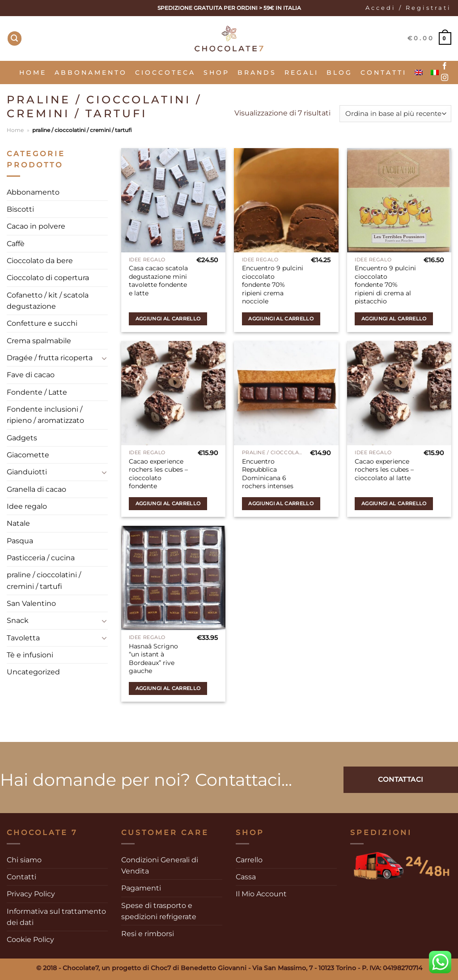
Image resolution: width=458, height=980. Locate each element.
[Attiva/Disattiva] (104, 358)
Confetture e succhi (42, 323)
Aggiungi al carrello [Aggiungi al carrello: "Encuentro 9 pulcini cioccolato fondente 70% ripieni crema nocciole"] (281, 319)
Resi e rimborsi (148, 934)
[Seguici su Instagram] (445, 78)
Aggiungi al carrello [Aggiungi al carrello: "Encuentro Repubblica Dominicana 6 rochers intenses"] (281, 503)
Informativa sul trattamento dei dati (56, 917)
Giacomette (28, 455)
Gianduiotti (27, 472)
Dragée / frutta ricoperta (50, 358)
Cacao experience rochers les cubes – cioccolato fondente (158, 474)
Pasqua (20, 541)
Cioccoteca (165, 72)
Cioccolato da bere (40, 261)
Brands (257, 72)
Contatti (384, 72)
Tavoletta (23, 638)
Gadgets (22, 438)
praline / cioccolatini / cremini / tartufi (44, 580)
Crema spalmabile (39, 341)
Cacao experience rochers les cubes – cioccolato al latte (384, 470)
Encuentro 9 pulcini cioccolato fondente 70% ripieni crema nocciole (273, 285)
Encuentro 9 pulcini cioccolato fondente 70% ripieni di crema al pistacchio (385, 285)
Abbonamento (91, 72)
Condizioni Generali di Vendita (160, 865)
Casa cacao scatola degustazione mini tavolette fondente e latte (158, 281)
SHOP (216, 72)
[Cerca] (15, 38)
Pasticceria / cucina (41, 558)
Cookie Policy (30, 940)
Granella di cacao (36, 489)
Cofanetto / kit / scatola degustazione (48, 301)
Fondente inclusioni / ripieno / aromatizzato (45, 415)
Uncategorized (33, 672)
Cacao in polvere (36, 226)
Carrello (249, 860)
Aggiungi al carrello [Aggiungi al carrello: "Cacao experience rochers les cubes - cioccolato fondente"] (168, 503)
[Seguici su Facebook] (445, 66)
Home (33, 72)
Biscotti (20, 209)
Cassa (246, 877)
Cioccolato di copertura (48, 278)
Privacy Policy (31, 894)
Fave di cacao (31, 375)
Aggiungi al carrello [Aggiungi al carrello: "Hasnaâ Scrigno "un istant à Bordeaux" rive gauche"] (168, 688)
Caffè (16, 244)
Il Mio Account (261, 894)
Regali (301, 72)
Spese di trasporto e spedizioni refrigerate (159, 911)
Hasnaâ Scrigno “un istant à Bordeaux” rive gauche (153, 659)
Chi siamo (24, 860)
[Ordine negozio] (395, 114)
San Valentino (31, 603)
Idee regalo (27, 506)
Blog (339, 72)
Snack (18, 620)
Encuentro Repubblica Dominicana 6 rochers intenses (268, 474)
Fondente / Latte (37, 392)
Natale (18, 523)
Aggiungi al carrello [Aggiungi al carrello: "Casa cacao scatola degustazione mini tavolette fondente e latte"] (168, 319)
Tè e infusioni (30, 655)
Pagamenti (141, 888)
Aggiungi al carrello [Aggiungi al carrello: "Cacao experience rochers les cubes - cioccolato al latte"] (394, 503)
